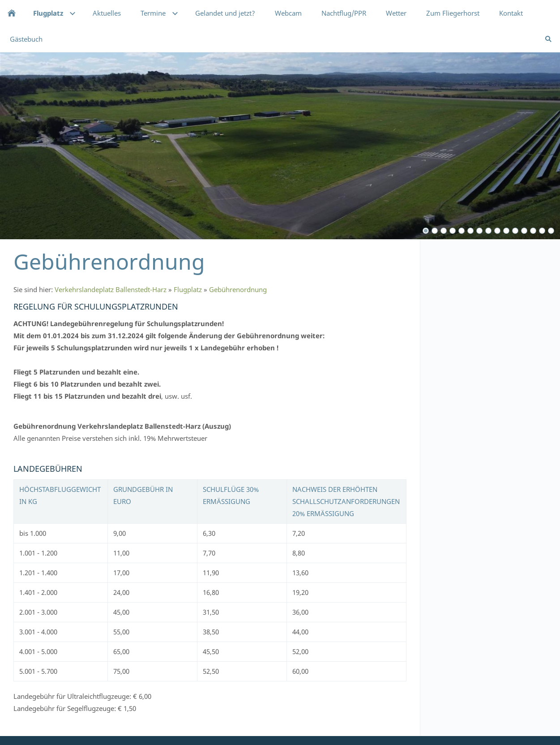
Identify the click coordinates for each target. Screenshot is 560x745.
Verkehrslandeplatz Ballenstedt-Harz (111, 289)
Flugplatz (188, 289)
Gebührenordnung (238, 289)
